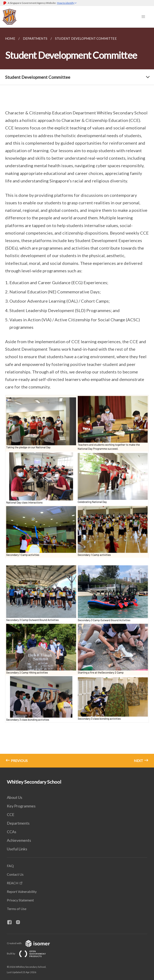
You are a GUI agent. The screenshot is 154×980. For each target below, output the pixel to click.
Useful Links (17, 849)
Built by (30, 953)
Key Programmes (21, 806)
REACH (13, 883)
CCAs (12, 832)
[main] (77, 398)
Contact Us (15, 874)
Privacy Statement (20, 900)
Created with (32, 943)
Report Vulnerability (22, 891)
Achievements (19, 840)
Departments (18, 823)
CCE (11, 815)
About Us (15, 797)
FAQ (10, 866)
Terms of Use (17, 909)
